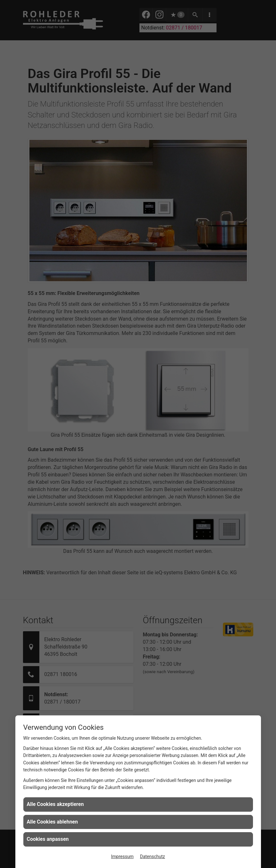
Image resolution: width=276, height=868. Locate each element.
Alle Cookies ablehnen (52, 822)
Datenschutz (153, 856)
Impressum (122, 856)
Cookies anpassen (48, 839)
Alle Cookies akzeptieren (55, 804)
